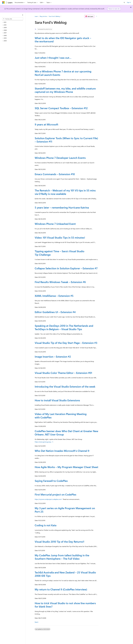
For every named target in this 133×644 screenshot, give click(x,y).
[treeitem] (13, 22)
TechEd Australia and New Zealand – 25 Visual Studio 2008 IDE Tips (65, 574)
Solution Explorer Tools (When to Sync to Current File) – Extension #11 (66, 140)
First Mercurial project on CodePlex (56, 494)
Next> (37, 622)
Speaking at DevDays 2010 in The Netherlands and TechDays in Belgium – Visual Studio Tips (64, 327)
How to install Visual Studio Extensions (57, 400)
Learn (36, 16)
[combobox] (13, 19)
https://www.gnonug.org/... (43, 442)
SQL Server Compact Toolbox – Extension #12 (61, 108)
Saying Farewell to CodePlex (51, 481)
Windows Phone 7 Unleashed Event (55, 224)
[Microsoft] (3, 2)
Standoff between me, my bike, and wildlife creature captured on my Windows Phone (65, 90)
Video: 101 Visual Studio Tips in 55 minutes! (60, 237)
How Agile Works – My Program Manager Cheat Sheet (66, 467)
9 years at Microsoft (47, 124)
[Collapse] (23, 15)
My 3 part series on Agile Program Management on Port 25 (65, 510)
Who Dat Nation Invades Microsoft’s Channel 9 (62, 451)
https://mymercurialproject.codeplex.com (48, 499)
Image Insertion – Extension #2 (53, 357)
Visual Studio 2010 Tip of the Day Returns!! (59, 542)
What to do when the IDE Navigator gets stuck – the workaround (63, 40)
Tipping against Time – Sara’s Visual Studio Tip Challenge (60, 253)
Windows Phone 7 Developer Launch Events (60, 158)
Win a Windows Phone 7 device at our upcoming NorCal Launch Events (63, 73)
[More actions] (97, 16)
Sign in (129, 2)
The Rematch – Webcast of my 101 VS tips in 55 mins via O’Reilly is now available (65, 192)
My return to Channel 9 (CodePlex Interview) (61, 589)
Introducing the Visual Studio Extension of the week (65, 386)
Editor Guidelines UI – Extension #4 (55, 312)
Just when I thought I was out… (53, 58)
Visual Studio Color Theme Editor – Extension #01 (63, 373)
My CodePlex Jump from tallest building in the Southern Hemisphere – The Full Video (62, 557)
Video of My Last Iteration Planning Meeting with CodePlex (61, 416)
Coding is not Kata (46, 525)
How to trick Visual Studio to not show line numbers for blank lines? (65, 605)
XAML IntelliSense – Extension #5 (54, 296)
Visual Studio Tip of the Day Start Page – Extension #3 (66, 343)
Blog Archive (43, 16)
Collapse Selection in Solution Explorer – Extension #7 (66, 268)
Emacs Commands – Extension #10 (55, 174)
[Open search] (124, 2)
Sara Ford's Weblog (54, 16)
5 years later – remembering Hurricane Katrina (62, 207)
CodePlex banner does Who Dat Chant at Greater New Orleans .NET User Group (66, 433)
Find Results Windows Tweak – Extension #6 (60, 282)
